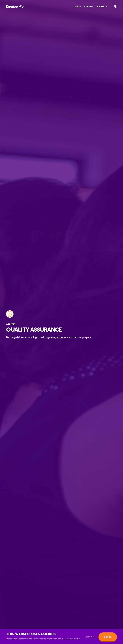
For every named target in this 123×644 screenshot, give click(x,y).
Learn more (90, 637)
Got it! (108, 637)
